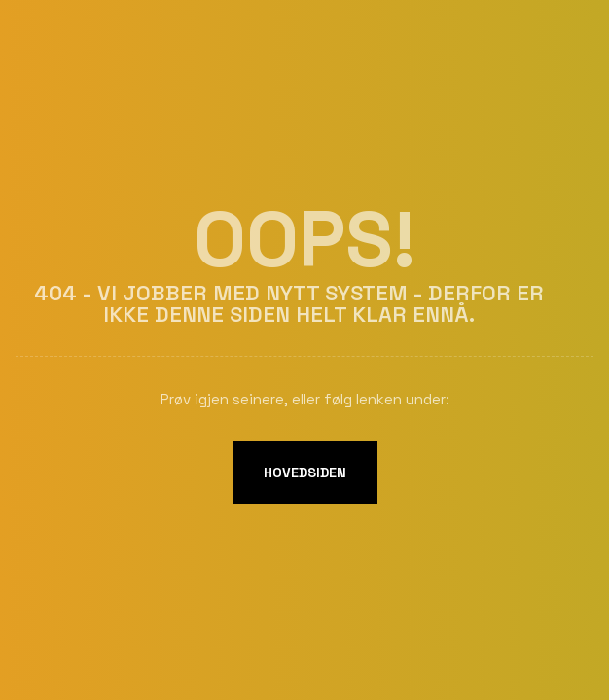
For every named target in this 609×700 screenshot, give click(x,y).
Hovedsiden (305, 472)
